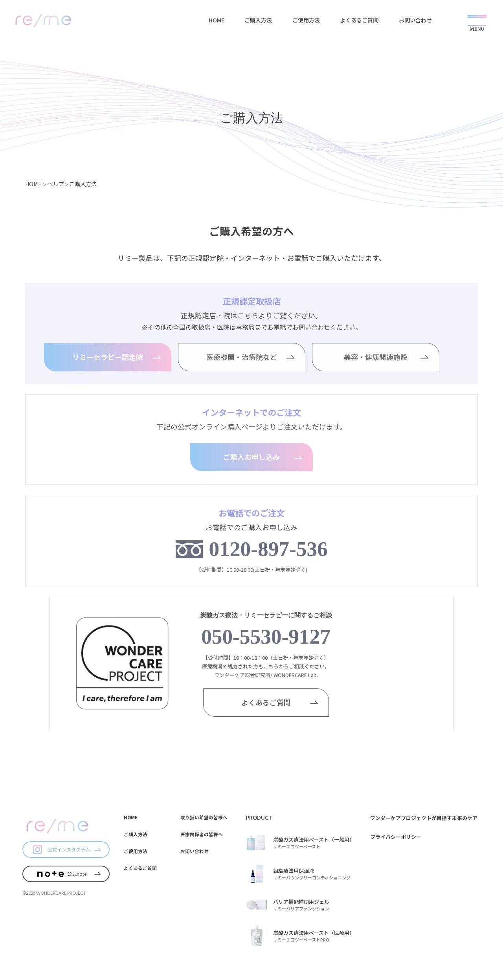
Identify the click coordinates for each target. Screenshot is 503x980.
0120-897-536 (268, 549)
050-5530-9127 (266, 637)
